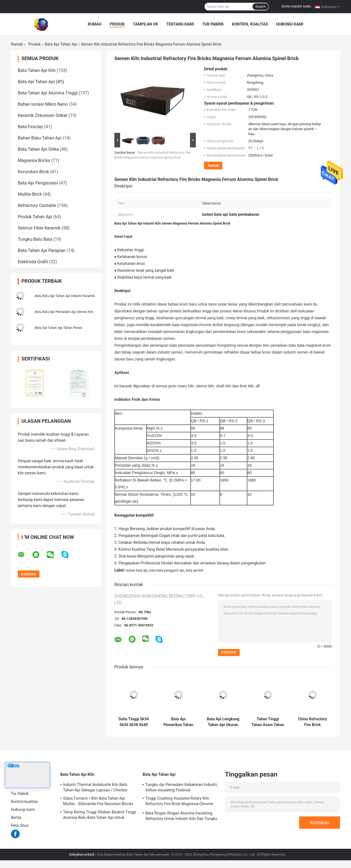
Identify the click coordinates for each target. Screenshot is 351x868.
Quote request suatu (296, 6)
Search (261, 7)
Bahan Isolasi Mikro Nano (43, 104)
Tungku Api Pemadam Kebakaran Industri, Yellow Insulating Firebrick (182, 787)
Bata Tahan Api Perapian (42, 250)
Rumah (95, 24)
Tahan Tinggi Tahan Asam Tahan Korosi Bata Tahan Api (268, 722)
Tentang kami (180, 24)
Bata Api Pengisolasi (38, 183)
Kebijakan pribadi (82, 855)
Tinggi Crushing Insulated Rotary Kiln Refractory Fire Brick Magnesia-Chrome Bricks (179, 802)
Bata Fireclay (30, 127)
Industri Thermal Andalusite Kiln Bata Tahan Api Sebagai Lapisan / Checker (95, 787)
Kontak (213, 165)
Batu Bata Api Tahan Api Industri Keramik (65, 296)
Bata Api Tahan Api (61, 44)
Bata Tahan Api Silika (38, 149)
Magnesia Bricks (34, 160)
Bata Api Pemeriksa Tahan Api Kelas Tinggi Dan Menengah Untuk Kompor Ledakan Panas (178, 722)
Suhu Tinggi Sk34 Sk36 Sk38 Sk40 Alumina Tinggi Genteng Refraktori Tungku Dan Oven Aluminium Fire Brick (134, 722)
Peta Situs (20, 825)
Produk (117, 24)
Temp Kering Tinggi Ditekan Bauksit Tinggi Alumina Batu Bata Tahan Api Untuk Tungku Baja (100, 816)
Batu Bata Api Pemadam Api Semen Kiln (64, 312)
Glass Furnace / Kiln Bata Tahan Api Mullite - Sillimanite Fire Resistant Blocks (98, 801)
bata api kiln (194, 570)
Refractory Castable (37, 205)
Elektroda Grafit (33, 262)
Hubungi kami (290, 24)
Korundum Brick (33, 172)
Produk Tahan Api (35, 217)
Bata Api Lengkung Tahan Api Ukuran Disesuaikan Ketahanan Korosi (223, 722)
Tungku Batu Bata (35, 239)
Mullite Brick (30, 194)
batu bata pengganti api (167, 570)
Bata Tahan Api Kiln (37, 70)
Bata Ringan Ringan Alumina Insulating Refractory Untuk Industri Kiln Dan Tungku (181, 816)
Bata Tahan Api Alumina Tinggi (48, 93)
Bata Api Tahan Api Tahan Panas (59, 328)
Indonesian (330, 7)
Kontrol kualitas (250, 24)
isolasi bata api (137, 570)
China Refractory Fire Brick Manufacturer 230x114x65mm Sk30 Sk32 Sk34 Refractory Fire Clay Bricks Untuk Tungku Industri (312, 722)
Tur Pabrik (213, 24)
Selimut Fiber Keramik (39, 228)
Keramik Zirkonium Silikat (43, 115)
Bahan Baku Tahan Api (40, 138)
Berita (16, 817)
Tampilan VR (145, 24)
